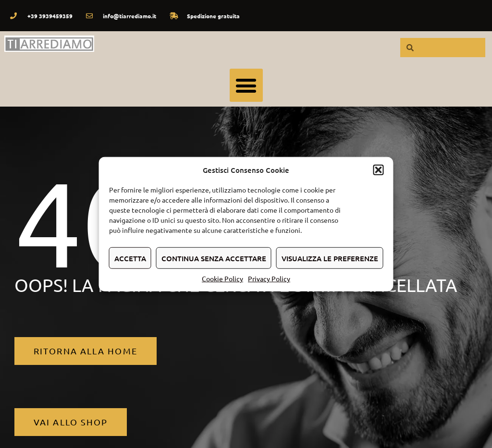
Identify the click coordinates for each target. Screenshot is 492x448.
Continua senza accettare (214, 258)
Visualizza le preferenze (330, 258)
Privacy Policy (269, 278)
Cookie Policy (222, 278)
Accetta (130, 258)
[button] (379, 170)
